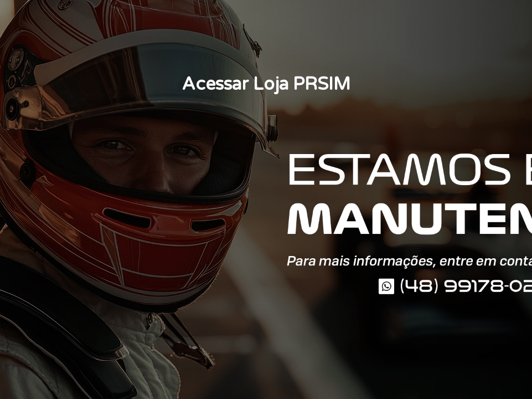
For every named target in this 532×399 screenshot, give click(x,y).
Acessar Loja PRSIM (266, 84)
